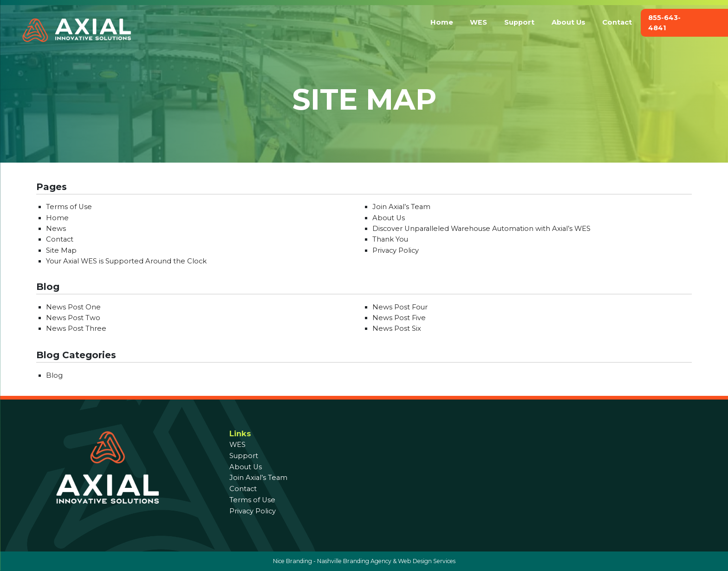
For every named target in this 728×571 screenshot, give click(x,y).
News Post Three (76, 328)
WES (478, 22)
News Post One (73, 307)
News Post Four (400, 307)
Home (442, 22)
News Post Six (397, 328)
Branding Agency (367, 561)
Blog (54, 375)
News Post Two (73, 318)
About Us (569, 22)
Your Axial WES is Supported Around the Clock (126, 261)
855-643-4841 (664, 23)
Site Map (61, 250)
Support (519, 22)
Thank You (390, 239)
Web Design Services (427, 561)
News (56, 229)
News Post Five (399, 318)
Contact (617, 22)
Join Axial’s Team (401, 207)
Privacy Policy (396, 250)
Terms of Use (69, 207)
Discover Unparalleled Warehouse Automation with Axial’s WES (481, 229)
